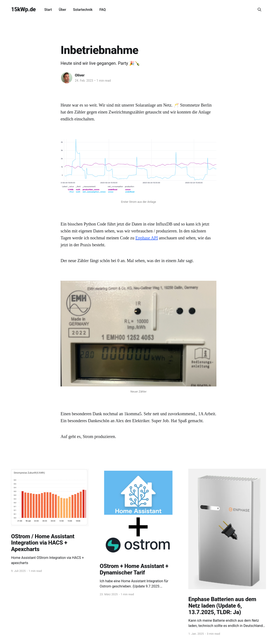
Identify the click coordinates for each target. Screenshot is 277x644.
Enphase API (147, 238)
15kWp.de (23, 9)
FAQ (103, 10)
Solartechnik (83, 10)
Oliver (80, 75)
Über (63, 10)
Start (48, 10)
